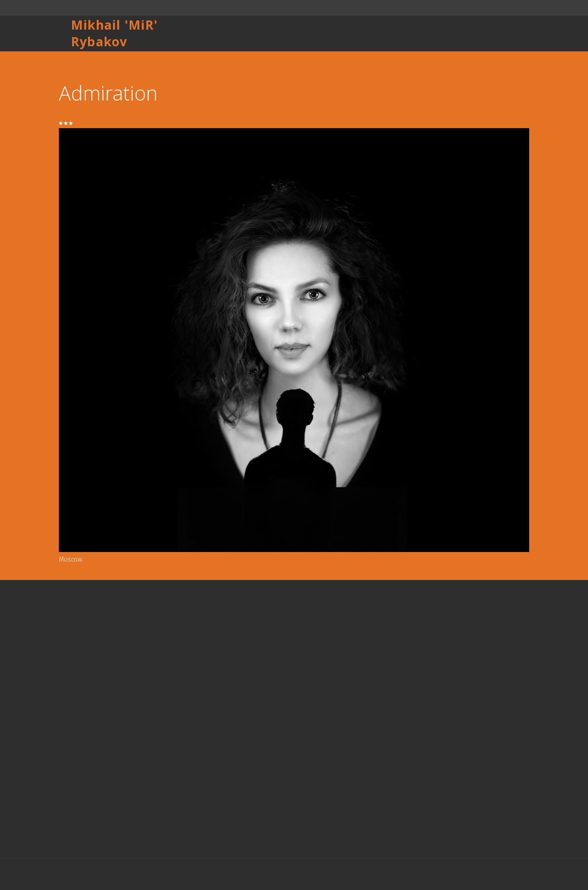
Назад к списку (77, 60)
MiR (141, 25)
